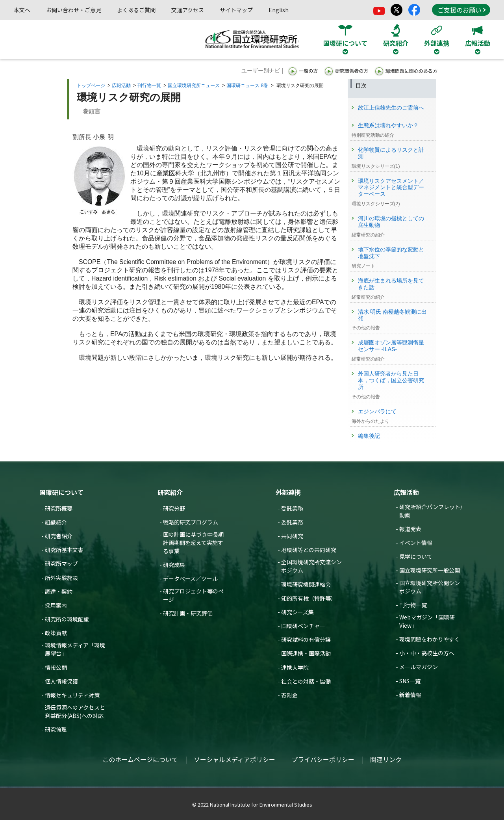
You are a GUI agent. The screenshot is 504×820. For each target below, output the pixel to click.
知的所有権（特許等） (309, 598)
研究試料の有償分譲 (306, 640)
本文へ (22, 10)
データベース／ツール (190, 578)
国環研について (61, 492)
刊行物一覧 (149, 86)
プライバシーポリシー (323, 759)
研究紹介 (170, 492)
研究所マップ (61, 563)
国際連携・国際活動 (306, 653)
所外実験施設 (61, 578)
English (279, 10)
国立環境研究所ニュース (194, 86)
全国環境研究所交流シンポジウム (311, 566)
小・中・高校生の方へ (427, 653)
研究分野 (174, 508)
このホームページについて (140, 759)
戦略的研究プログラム (191, 522)
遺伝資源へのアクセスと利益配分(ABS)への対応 (75, 711)
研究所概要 (59, 508)
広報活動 (121, 86)
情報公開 (56, 668)
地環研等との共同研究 (309, 550)
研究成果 (174, 565)
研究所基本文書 (64, 550)
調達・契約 (59, 591)
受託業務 (292, 508)
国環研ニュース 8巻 (247, 86)
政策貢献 (56, 633)
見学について (416, 556)
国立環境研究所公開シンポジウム (430, 587)
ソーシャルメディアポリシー (234, 759)
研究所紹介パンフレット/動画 (431, 511)
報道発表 (410, 529)
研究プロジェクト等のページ (193, 595)
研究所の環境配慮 (67, 619)
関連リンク (386, 759)
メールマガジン (419, 667)
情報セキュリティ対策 (72, 695)
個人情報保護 (61, 681)
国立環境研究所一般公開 (430, 570)
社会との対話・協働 (306, 681)
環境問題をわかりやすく (430, 639)
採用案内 (56, 605)
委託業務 (292, 522)
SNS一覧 (410, 681)
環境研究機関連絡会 (306, 584)
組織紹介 (56, 522)
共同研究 (292, 536)
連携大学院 (295, 668)
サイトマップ (236, 10)
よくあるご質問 (136, 10)
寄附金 (289, 695)
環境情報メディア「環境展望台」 (75, 649)
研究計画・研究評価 (188, 613)
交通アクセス (188, 10)
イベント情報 (416, 543)
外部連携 (288, 492)
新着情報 (410, 695)
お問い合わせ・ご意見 (74, 10)
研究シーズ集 (297, 612)
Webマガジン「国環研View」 (427, 621)
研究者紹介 (59, 536)
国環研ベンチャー (303, 626)
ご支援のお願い (461, 10)
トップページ (91, 86)
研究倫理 (56, 729)
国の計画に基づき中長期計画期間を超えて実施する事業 (193, 543)
